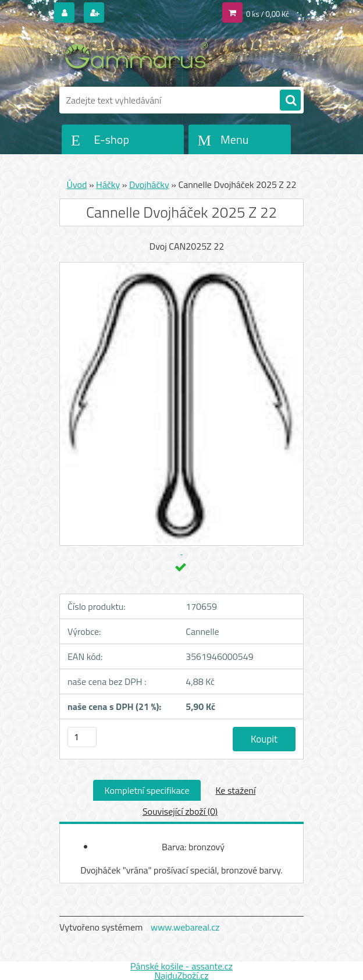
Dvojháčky (149, 184)
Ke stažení (235, 790)
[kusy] (82, 737)
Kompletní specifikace (147, 790)
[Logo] (139, 56)
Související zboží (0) (180, 811)
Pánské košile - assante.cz (181, 966)
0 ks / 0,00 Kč (268, 14)
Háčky (108, 184)
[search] (290, 101)
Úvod (77, 184)
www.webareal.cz (185, 927)
